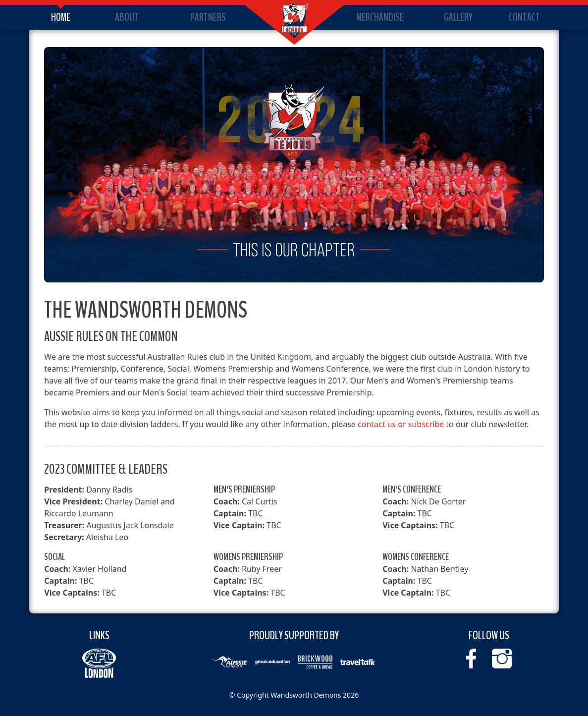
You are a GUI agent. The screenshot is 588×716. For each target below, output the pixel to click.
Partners (208, 17)
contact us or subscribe (401, 424)
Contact (524, 17)
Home (61, 17)
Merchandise (380, 17)
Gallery (458, 17)
